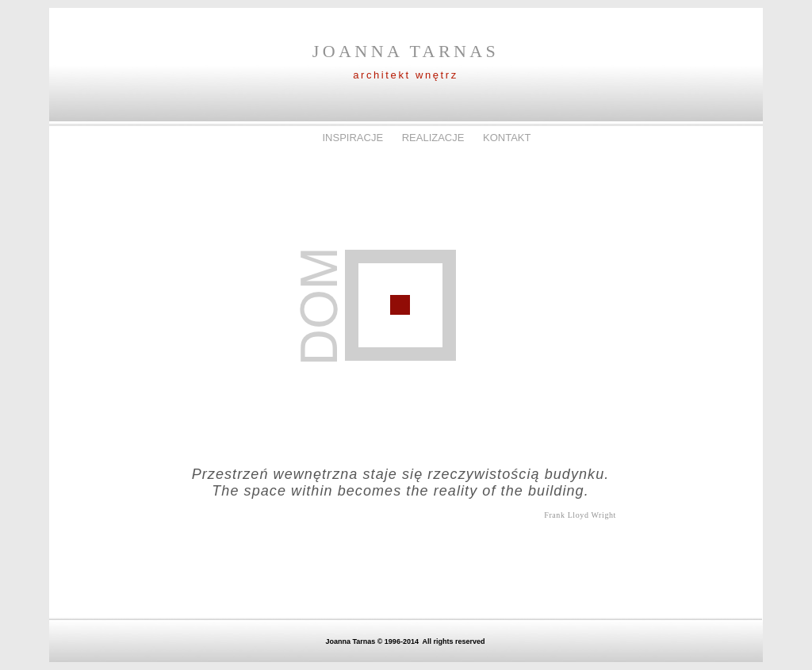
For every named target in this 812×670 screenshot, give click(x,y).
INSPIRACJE (354, 138)
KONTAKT (507, 138)
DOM (293, 138)
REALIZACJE (435, 138)
